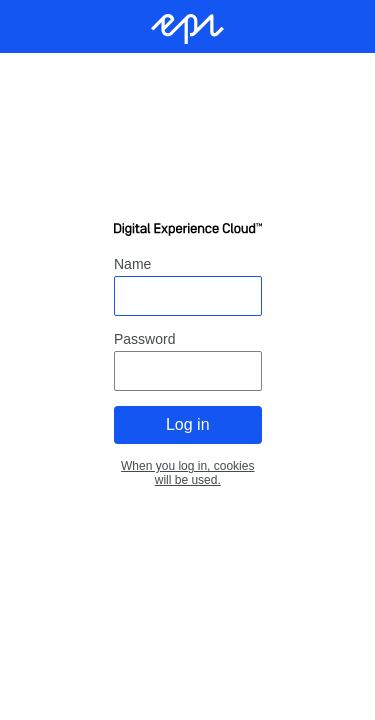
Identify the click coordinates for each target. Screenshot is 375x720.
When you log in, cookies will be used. (187, 473)
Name (132, 264)
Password (144, 339)
